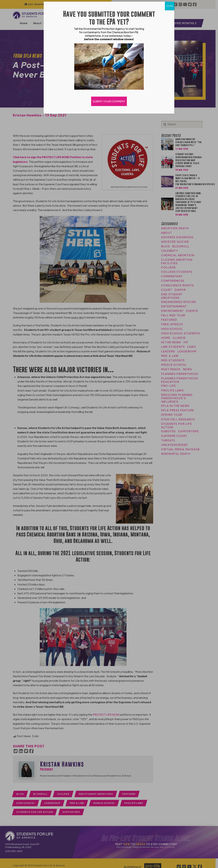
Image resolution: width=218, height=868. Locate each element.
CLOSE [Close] (170, 6)
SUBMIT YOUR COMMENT (109, 101)
